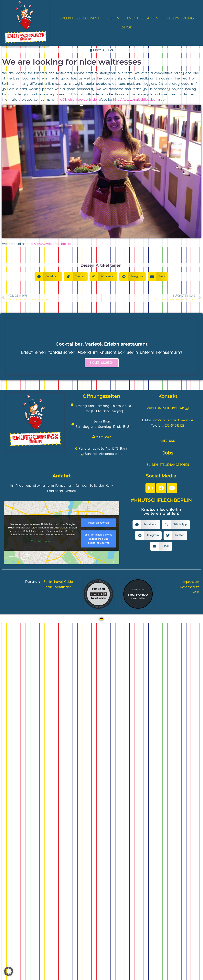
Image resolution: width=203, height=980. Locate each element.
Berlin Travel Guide (58, 582)
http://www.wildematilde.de (49, 244)
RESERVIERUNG (180, 18)
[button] (48, 277)
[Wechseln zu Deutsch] (101, 619)
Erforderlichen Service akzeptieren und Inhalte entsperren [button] (99, 539)
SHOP (127, 27)
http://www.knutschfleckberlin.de (139, 100)
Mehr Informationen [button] (43, 541)
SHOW (113, 18)
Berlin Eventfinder (58, 587)
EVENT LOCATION (143, 18)
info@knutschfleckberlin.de (77, 100)
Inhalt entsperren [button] (99, 523)
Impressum (191, 582)
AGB (196, 592)
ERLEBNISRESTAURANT (80, 18)
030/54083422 (174, 426)
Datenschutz (190, 587)
